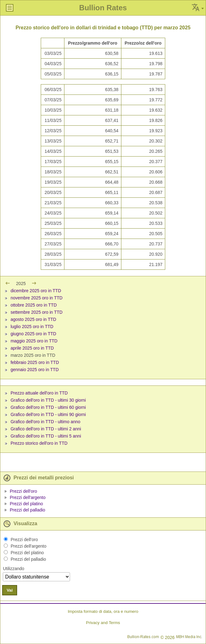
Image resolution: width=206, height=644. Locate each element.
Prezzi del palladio (27, 510)
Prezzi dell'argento (28, 497)
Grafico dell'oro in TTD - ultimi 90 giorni (48, 414)
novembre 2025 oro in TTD (37, 298)
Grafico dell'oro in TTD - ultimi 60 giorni (48, 407)
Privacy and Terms (103, 623)
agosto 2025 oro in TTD (33, 319)
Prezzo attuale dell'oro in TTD (39, 393)
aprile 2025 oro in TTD (32, 348)
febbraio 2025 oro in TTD (35, 362)
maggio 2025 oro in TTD (34, 341)
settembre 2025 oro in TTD (37, 312)
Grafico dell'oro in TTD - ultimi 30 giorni (48, 400)
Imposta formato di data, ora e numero (103, 611)
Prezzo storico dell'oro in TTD (39, 443)
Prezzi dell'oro (23, 491)
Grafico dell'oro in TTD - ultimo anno (45, 422)
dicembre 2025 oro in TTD (36, 291)
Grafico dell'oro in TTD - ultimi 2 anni (46, 429)
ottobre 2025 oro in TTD (34, 305)
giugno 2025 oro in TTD (33, 334)
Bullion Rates (103, 8)
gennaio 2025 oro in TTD (35, 370)
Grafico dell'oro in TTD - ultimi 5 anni (46, 436)
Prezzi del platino (26, 504)
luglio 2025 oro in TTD (32, 327)
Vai (9, 590)
